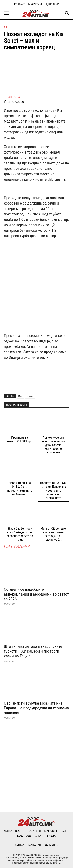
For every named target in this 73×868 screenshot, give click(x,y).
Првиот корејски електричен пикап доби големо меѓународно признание (53, 445)
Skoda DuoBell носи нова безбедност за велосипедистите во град (20, 534)
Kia (20, 396)
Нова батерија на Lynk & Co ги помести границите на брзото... (20, 489)
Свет (8, 27)
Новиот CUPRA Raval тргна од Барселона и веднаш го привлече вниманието (53, 490)
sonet (30, 396)
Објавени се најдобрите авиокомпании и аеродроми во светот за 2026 (36, 594)
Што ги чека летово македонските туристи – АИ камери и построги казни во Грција (33, 651)
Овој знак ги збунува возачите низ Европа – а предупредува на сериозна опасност (36, 708)
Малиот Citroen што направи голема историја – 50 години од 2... (53, 534)
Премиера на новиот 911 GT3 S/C (20, 439)
